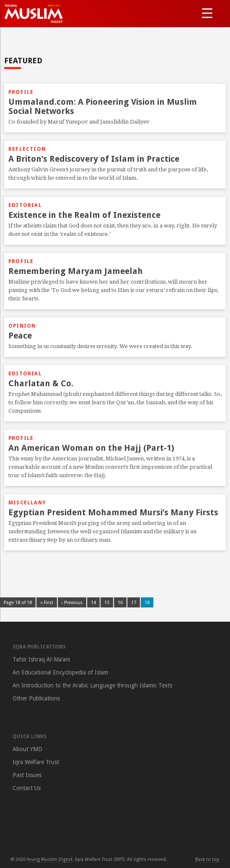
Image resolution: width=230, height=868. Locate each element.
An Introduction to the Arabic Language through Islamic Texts (92, 685)
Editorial (25, 205)
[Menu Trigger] (207, 13)
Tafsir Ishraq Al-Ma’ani (41, 659)
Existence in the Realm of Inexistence (84, 215)
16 (120, 603)
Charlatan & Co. (41, 383)
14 (93, 603)
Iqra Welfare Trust (36, 762)
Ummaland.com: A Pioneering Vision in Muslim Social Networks (103, 106)
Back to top (207, 859)
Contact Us (27, 788)
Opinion (22, 326)
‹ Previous (72, 603)
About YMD (27, 749)
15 (107, 603)
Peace (20, 336)
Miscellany (27, 503)
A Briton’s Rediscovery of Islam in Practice (94, 159)
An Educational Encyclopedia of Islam (60, 672)
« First (47, 603)
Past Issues (27, 775)
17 (134, 603)
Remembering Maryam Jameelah (76, 271)
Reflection (27, 149)
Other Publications (36, 698)
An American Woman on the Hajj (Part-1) (91, 448)
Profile (21, 92)
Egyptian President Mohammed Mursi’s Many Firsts (113, 512)
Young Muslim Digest (50, 859)
